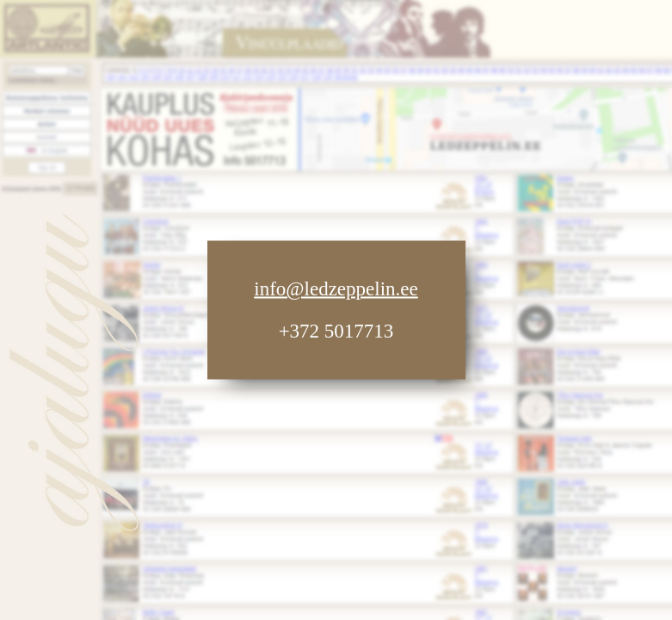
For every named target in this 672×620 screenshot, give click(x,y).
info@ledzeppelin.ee (336, 289)
